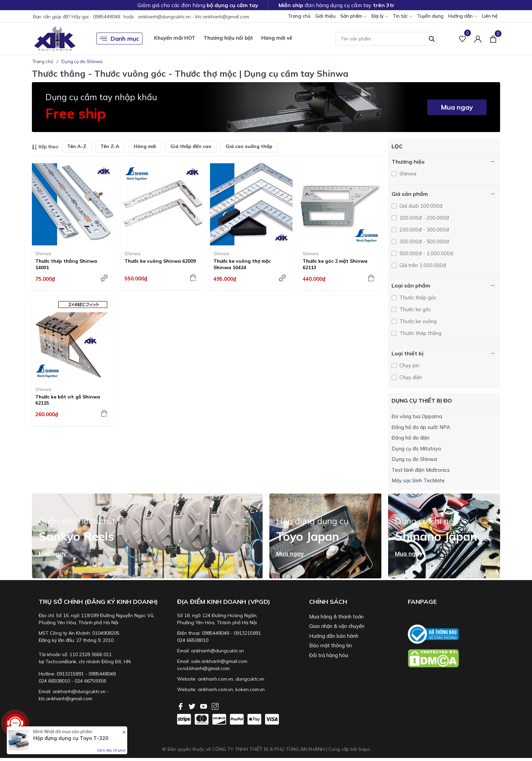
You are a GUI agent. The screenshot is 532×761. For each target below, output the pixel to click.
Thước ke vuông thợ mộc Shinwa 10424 (242, 264)
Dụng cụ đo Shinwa (414, 459)
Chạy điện (410, 377)
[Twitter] (193, 706)
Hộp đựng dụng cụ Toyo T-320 (71, 738)
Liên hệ (490, 16)
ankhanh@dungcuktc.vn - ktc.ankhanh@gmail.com (193, 17)
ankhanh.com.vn (215, 679)
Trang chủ (299, 16)
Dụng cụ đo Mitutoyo (416, 449)
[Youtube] (204, 706)
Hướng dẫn (463, 16)
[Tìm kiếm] (432, 38)
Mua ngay (457, 107)
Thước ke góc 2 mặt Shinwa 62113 (335, 264)
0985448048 (107, 17)
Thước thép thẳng (420, 333)
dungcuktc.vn (250, 679)
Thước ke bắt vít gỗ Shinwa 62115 (68, 400)
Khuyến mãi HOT (175, 38)
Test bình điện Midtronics (421, 470)
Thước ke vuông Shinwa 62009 (160, 261)
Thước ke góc (414, 309)
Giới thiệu (325, 16)
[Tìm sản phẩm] (386, 39)
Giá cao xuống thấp (249, 146)
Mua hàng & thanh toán (336, 617)
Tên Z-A (110, 146)
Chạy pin (409, 365)
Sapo (364, 749)
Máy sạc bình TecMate (418, 480)
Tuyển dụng (430, 16)
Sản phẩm (354, 16)
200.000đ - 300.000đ (423, 230)
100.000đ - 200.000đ (423, 218)
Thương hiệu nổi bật (228, 38)
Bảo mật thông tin (330, 645)
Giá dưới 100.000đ (420, 206)
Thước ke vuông (417, 321)
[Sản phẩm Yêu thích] (463, 39)
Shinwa (43, 254)
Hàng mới (145, 146)
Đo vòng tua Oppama (417, 416)
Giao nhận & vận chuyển (337, 626)
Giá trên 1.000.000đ (422, 265)
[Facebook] (181, 706)
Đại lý (380, 16)
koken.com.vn (250, 689)
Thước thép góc (417, 298)
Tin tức (403, 16)
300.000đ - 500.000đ (423, 242)
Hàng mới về (277, 38)
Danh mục (119, 39)
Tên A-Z (77, 146)
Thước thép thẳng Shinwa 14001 (66, 264)
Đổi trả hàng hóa (329, 655)
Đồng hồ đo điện (411, 438)
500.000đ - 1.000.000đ (425, 253)
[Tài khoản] (478, 39)
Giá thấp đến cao (191, 146)
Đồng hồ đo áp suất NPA (421, 427)
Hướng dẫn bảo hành (334, 636)
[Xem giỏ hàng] (493, 38)
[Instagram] (215, 706)
